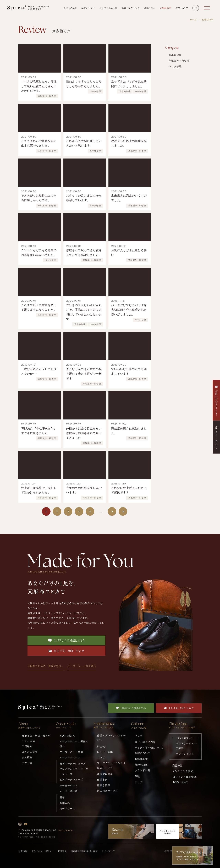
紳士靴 (101, 746)
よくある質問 (30, 752)
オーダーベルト (69, 786)
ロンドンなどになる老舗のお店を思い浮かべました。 (39, 253)
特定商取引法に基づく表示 (84, 851)
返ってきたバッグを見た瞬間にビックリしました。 (129, 84)
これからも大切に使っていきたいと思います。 (84, 143)
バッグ (101, 758)
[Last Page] (123, 511)
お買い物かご (181, 782)
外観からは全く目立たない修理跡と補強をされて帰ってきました (84, 433)
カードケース (67, 809)
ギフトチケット (185, 754)
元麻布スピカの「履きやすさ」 (46, 666)
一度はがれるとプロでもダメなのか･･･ (39, 371)
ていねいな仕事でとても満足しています (129, 371)
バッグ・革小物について (149, 747)
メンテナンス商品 (183, 771)
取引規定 (62, 851)
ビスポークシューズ (71, 779)
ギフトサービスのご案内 (186, 746)
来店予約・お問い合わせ (67, 651)
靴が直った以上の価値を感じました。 (129, 143)
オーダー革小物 (69, 791)
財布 (62, 797)
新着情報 (23, 851)
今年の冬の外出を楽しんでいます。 (84, 490)
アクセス (27, 763)
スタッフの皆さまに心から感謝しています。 (84, 198)
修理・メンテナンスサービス (111, 738)
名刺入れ (65, 803)
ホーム (193, 20)
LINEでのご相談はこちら (67, 640)
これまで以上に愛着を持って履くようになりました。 (39, 307)
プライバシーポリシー (43, 851)
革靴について (143, 753)
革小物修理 (125, 91)
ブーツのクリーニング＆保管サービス (111, 766)
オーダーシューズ (70, 757)
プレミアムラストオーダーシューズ (74, 771)
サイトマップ (108, 851)
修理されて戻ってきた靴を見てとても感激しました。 (84, 253)
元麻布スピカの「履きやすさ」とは (36, 738)
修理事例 (102, 780)
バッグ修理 (95, 91)
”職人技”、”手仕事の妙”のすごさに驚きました (38, 431)
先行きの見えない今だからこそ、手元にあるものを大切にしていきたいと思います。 (84, 312)
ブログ (139, 736)
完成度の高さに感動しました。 (129, 431)
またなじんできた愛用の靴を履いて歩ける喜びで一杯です (84, 374)
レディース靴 (105, 752)
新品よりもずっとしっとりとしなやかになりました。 (84, 84)
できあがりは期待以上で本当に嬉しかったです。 (39, 198)
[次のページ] (112, 511)
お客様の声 (141, 759)
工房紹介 (27, 746)
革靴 (137, 776)
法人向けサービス (108, 791)
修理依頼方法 (105, 774)
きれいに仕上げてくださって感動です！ (129, 490)
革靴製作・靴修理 (47, 96)
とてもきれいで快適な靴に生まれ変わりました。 (39, 143)
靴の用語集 (141, 765)
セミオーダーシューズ (73, 763)
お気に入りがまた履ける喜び (129, 253)
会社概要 (27, 757)
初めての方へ (67, 736)
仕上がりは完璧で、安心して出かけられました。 (39, 490)
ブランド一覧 (143, 770)
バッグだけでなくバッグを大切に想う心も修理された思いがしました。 (129, 310)
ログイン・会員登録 (184, 777)
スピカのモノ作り (145, 742)
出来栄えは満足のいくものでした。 (129, 198)
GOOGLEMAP (65, 830)
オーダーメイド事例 (71, 752)
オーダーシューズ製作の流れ (74, 744)
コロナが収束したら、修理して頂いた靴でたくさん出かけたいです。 (39, 86)
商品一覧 (178, 766)
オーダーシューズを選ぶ (82, 666)
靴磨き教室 (104, 785)
